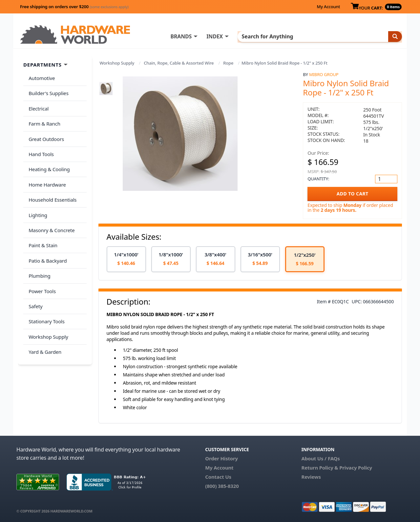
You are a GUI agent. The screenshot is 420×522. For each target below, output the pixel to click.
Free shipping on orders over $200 (74, 7)
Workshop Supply (117, 63)
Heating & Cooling (48, 155)
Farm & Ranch (43, 116)
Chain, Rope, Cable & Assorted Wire (179, 63)
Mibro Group (324, 74)
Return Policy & (320, 468)
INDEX (241, 36)
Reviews (311, 477)
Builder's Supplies (47, 90)
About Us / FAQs (320, 458)
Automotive (40, 77)
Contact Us (218, 477)
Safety (34, 271)
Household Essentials (51, 181)
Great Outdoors (45, 129)
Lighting (37, 193)
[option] (126, 259)
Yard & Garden (44, 310)
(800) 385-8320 (222, 486)
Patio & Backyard (46, 232)
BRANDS (208, 36)
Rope (228, 63)
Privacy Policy (356, 468)
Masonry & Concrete (50, 207)
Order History (221, 458)
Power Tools (41, 258)
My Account (328, 7)
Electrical (37, 103)
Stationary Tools (45, 284)
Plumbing (38, 245)
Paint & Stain (42, 219)
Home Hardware (46, 168)
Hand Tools (40, 142)
